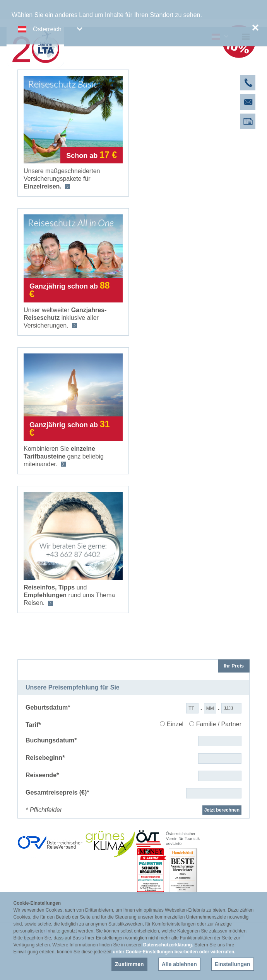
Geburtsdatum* (48, 707)
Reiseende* (42, 775)
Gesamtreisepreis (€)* (57, 792)
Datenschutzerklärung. (168, 945)
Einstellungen (233, 964)
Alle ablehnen (179, 964)
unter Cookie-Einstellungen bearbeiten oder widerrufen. (174, 952)
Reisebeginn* (45, 758)
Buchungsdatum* (51, 740)
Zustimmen (129, 964)
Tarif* (33, 725)
